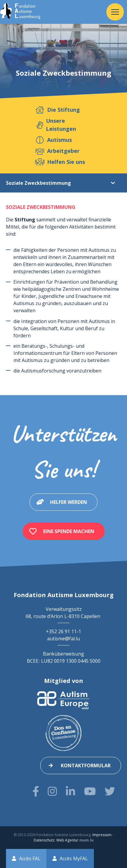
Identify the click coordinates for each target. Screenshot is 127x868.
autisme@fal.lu (63, 639)
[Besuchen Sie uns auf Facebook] (36, 791)
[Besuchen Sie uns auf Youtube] (90, 791)
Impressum (102, 835)
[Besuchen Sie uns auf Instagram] (52, 791)
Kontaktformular (86, 765)
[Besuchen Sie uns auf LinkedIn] (71, 791)
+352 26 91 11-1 (63, 631)
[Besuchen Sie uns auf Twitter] (110, 791)
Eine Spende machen (69, 531)
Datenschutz (44, 840)
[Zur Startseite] (20, 12)
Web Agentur (67, 840)
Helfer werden (69, 502)
